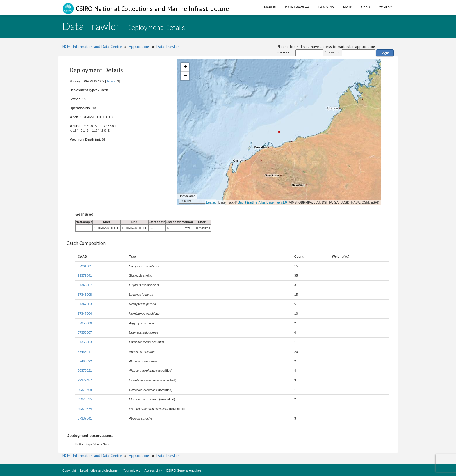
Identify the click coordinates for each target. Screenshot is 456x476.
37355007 (85, 332)
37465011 (85, 352)
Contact (386, 7)
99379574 (85, 409)
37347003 (85, 304)
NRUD (348, 7)
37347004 (85, 314)
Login (385, 53)
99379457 (85, 380)
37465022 (85, 361)
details (111, 81)
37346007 (85, 285)
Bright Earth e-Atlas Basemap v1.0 (262, 202)
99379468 (85, 390)
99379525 (85, 399)
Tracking (326, 7)
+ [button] (185, 67)
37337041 (85, 418)
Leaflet (211, 202)
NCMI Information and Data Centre (92, 47)
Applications (139, 47)
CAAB (366, 7)
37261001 (85, 266)
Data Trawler (297, 7)
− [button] (185, 76)
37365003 (85, 342)
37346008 (85, 295)
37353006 (85, 323)
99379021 (85, 371)
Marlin (270, 7)
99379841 (85, 275)
